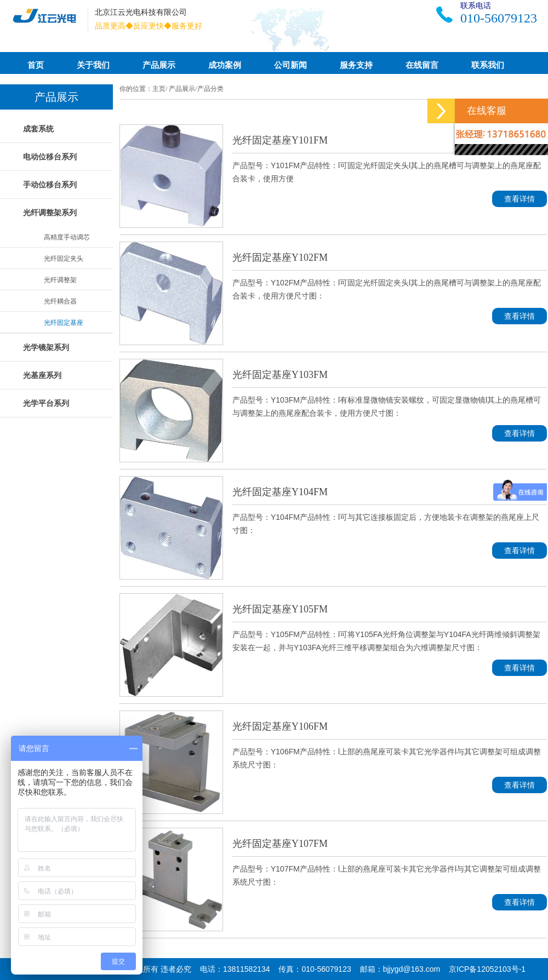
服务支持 (356, 65)
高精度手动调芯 (67, 237)
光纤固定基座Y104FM (280, 492)
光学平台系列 (46, 403)
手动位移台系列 (50, 185)
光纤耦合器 (60, 301)
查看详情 (520, 199)
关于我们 (93, 65)
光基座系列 (42, 375)
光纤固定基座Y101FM (280, 140)
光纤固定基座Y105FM (280, 609)
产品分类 (210, 89)
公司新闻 (290, 65)
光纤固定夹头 (64, 259)
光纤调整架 (60, 280)
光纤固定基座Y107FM (280, 844)
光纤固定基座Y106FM (280, 726)
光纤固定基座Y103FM (280, 375)
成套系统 (38, 129)
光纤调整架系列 (50, 213)
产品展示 (159, 65)
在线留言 (422, 65)
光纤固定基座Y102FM (280, 257)
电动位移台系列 (50, 157)
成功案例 (225, 65)
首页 (36, 65)
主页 (159, 89)
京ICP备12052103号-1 (487, 969)
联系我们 (488, 65)
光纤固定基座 (64, 323)
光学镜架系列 (46, 347)
